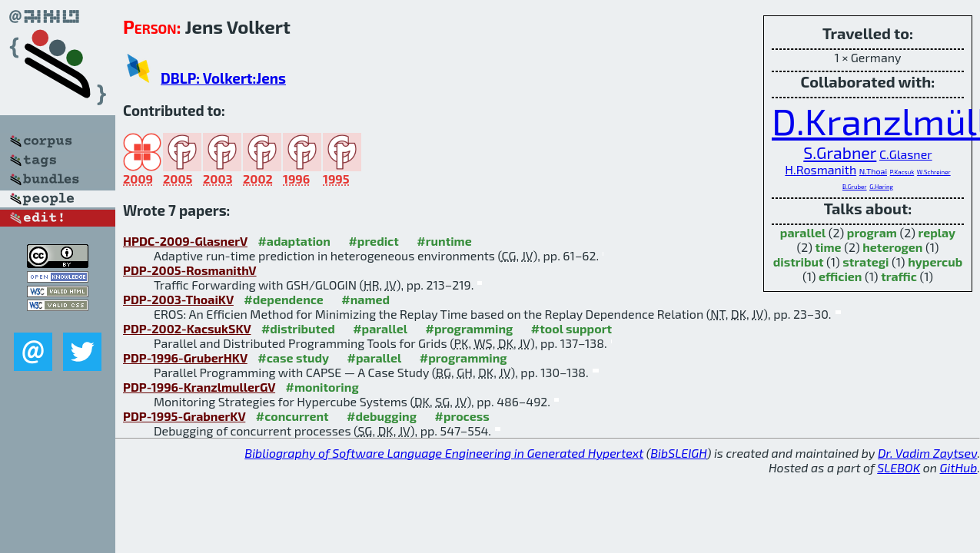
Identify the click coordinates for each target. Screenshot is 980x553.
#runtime (444, 241)
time (829, 247)
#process (462, 416)
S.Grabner (840, 152)
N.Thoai (873, 171)
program (872, 232)
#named (365, 299)
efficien (840, 276)
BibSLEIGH (678, 453)
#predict (373, 241)
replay (937, 232)
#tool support (571, 328)
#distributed (298, 328)
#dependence (283, 299)
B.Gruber (855, 187)
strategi (865, 262)
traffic (899, 276)
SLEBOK (899, 467)
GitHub (959, 467)
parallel (803, 232)
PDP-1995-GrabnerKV (184, 416)
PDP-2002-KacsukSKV (187, 328)
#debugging (382, 416)
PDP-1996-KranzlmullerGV (199, 387)
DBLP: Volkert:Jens (223, 78)
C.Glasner (906, 154)
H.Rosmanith (821, 169)
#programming (469, 328)
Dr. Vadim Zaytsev (927, 453)
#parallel (380, 328)
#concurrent (292, 416)
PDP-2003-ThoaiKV (178, 299)
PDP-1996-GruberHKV (185, 358)
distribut (799, 262)
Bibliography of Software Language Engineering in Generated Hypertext (444, 453)
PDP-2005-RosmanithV (190, 270)
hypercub (935, 262)
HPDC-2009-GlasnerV (185, 241)
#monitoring (322, 387)
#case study (293, 358)
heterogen (892, 247)
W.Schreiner (934, 172)
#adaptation (294, 241)
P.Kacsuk (902, 172)
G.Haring (881, 187)
